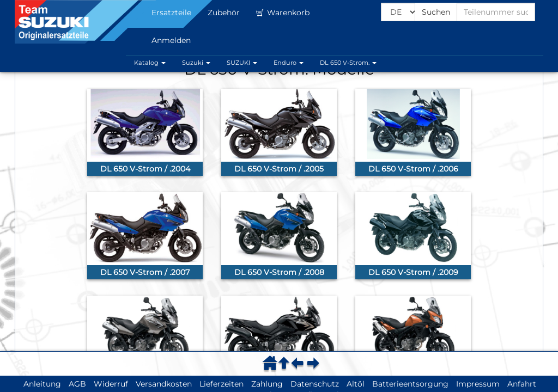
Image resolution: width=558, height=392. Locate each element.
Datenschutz (315, 384)
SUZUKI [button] (242, 63)
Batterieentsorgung (410, 384)
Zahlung (267, 384)
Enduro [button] (289, 63)
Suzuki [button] (196, 63)
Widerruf (111, 384)
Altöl (356, 384)
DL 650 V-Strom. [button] (348, 63)
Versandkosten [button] (164, 384)
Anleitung (42, 384)
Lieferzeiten (222, 384)
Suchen (436, 12)
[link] (145, 132)
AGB (77, 384)
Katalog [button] (150, 63)
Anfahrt (522, 384)
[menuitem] (271, 363)
